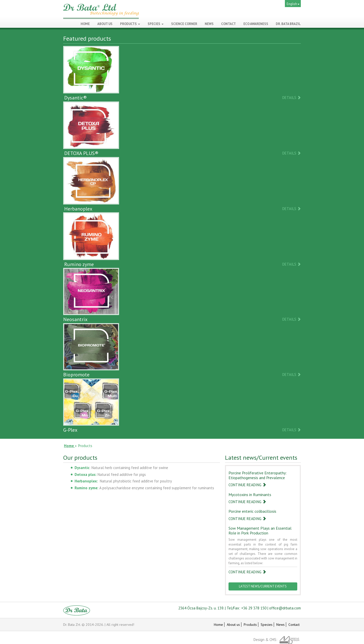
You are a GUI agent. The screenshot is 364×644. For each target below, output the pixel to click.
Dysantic (82, 468)
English (293, 4)
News (280, 625)
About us (233, 625)
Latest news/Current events (263, 586)
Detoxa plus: (86, 474)
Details (292, 97)
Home (218, 625)
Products (130, 24)
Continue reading (247, 485)
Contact (294, 625)
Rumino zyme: (86, 488)
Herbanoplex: (86, 481)
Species (156, 24)
